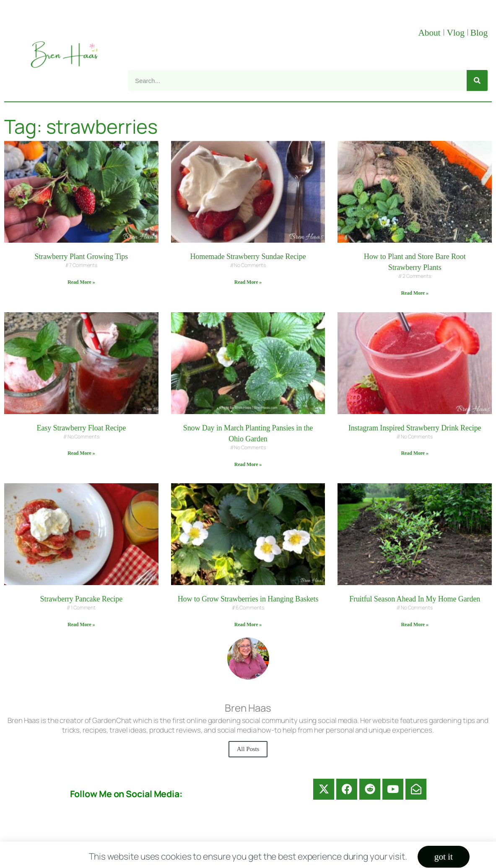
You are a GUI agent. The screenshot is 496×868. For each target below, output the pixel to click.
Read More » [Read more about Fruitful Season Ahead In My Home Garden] (414, 624)
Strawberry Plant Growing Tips (82, 257)
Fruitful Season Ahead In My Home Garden (415, 599)
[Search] (477, 80)
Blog (479, 33)
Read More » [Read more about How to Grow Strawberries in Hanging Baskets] (248, 624)
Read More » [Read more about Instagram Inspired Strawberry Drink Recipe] (414, 453)
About (430, 33)
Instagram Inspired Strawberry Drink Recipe (415, 428)
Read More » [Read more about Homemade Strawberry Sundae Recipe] (248, 282)
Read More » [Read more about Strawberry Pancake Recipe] (81, 624)
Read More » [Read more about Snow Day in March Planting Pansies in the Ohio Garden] (248, 464)
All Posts (248, 749)
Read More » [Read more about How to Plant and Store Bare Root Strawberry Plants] (414, 293)
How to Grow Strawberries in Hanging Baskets (248, 599)
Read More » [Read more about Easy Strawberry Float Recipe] (81, 453)
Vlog (457, 33)
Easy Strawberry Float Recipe (82, 428)
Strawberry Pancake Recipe (81, 599)
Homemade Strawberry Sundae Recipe (248, 257)
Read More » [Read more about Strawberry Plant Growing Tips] (81, 282)
